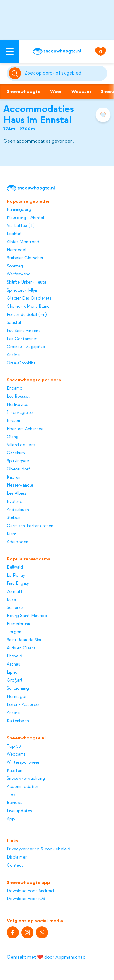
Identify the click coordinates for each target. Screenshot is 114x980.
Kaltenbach (18, 721)
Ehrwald (14, 656)
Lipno (12, 673)
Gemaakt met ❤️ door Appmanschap (46, 957)
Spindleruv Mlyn (22, 291)
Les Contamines (22, 339)
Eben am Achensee (25, 429)
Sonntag (15, 266)
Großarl (14, 680)
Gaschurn (16, 453)
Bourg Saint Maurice (27, 616)
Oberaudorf (18, 469)
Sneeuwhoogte (24, 91)
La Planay (16, 576)
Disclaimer (17, 857)
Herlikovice (17, 405)
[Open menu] (10, 51)
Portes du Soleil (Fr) (27, 315)
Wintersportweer (23, 762)
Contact (15, 865)
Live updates (19, 811)
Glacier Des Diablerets (29, 298)
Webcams (16, 754)
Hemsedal (16, 250)
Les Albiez (16, 493)
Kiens (12, 534)
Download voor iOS (26, 899)
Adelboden (17, 542)
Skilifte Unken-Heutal (27, 282)
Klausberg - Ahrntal (25, 218)
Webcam (81, 91)
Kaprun (14, 477)
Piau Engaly (18, 583)
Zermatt (15, 592)
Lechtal (14, 234)
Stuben (14, 518)
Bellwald (15, 567)
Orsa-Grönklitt (21, 363)
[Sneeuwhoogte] (57, 51)
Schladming (18, 689)
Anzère (13, 355)
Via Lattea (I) (21, 226)
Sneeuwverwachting (26, 779)
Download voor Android (30, 891)
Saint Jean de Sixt (24, 640)
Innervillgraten (21, 413)
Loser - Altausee (23, 705)
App (11, 819)
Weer (56, 91)
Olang (13, 437)
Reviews (14, 803)
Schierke (15, 608)
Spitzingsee (18, 461)
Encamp (15, 388)
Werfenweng (19, 274)
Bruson (13, 421)
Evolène (14, 502)
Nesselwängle (20, 485)
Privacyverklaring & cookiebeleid (38, 849)
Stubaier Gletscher (25, 258)
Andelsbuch (18, 510)
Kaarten (14, 771)
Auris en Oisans (21, 648)
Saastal (14, 323)
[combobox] (65, 73)
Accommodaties (23, 787)
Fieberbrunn (18, 624)
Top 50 (14, 746)
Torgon (14, 632)
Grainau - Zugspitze (26, 347)
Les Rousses (18, 397)
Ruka (11, 600)
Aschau (14, 664)
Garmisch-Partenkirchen (30, 526)
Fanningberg (19, 210)
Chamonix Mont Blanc (28, 307)
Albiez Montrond (23, 242)
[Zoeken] (65, 73)
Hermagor (17, 697)
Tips (11, 795)
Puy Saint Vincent (23, 331)
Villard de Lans (21, 445)
